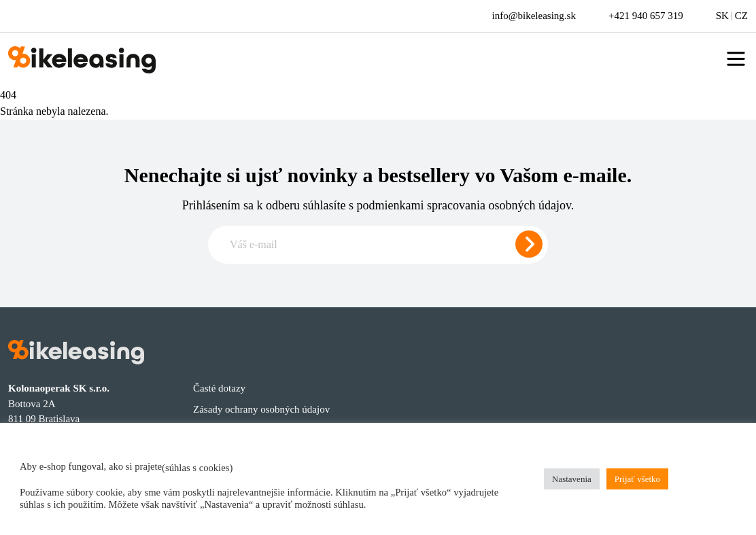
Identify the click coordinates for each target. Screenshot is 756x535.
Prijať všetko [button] (637, 479)
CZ (741, 16)
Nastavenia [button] (572, 479)
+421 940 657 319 (646, 16)
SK (722, 16)
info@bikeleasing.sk (534, 16)
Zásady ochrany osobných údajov (261, 409)
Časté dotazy (219, 388)
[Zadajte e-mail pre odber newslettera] (378, 245)
